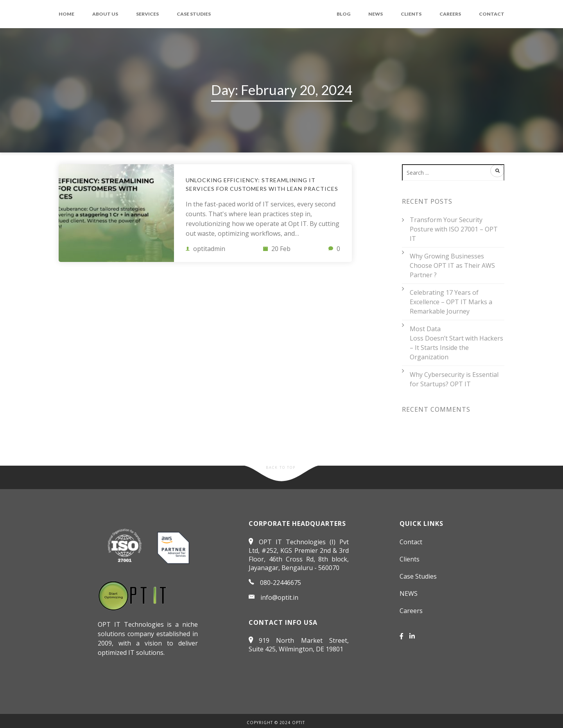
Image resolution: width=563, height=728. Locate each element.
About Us (105, 14)
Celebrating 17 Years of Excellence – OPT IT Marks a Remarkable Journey (451, 302)
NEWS (376, 14)
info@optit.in (279, 597)
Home (66, 14)
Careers (450, 14)
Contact (492, 14)
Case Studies (194, 14)
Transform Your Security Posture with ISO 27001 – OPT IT (454, 229)
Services (147, 14)
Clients (411, 14)
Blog (343, 14)
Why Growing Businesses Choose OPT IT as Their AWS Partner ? (452, 265)
